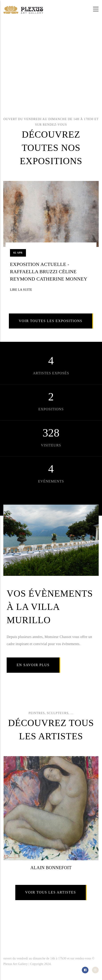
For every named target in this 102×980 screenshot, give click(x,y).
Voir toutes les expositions (51, 321)
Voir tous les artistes (51, 892)
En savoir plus (33, 665)
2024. (48, 964)
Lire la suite (21, 290)
